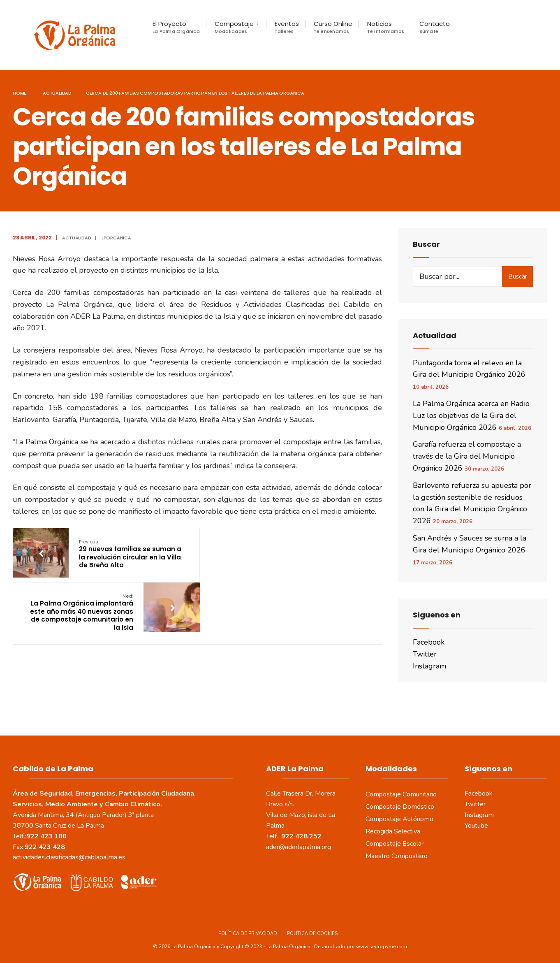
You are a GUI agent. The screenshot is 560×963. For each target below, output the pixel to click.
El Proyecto (176, 27)
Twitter (425, 654)
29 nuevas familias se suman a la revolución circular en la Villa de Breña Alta (129, 553)
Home (20, 93)
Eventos (287, 27)
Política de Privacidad (248, 933)
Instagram (429, 666)
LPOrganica (116, 237)
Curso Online (333, 27)
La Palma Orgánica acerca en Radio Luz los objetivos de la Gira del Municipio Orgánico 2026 (471, 415)
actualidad (57, 93)
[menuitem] (236, 27)
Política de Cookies (312, 933)
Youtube (476, 825)
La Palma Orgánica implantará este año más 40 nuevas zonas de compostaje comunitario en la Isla (265, 557)
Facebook (429, 642)
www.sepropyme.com (382, 946)
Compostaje (234, 27)
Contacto (435, 27)
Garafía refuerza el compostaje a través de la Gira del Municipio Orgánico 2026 (467, 456)
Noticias (386, 27)
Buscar (518, 276)
